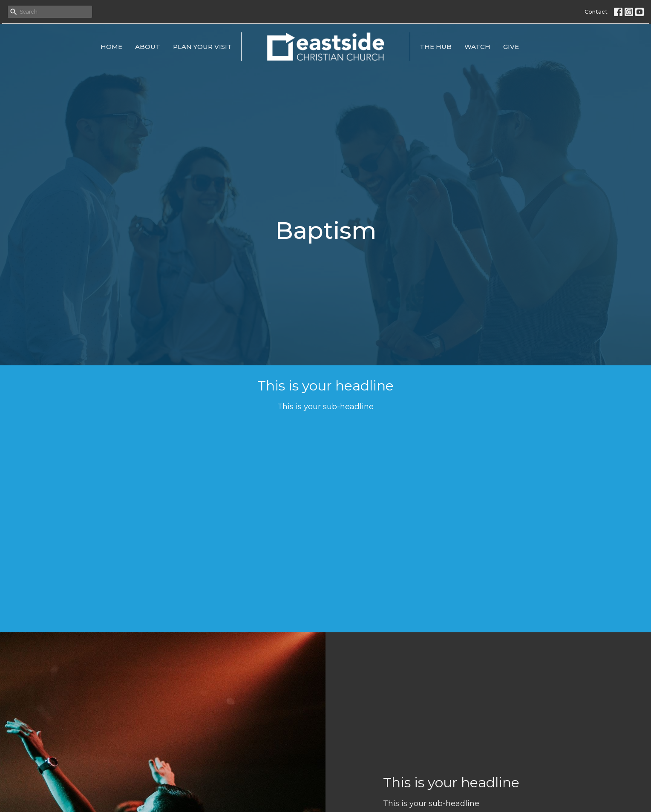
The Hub (436, 47)
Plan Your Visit (202, 47)
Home (111, 47)
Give (511, 47)
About (148, 47)
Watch (477, 47)
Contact (596, 11)
